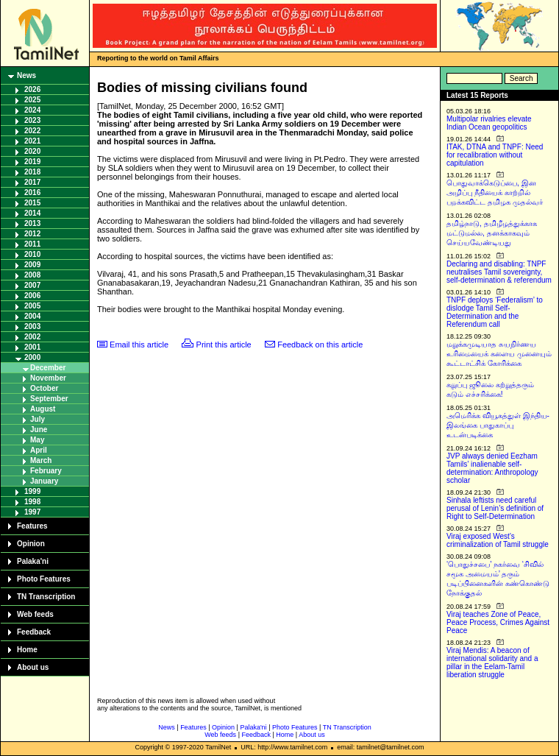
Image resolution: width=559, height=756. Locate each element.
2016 (32, 192)
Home (27, 650)
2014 (32, 213)
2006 (32, 296)
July (38, 419)
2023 (32, 120)
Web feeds (35, 614)
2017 (32, 182)
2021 (32, 141)
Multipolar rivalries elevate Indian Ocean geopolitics (489, 123)
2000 (32, 357)
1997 (32, 512)
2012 (32, 234)
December (48, 368)
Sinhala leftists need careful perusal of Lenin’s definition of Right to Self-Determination (495, 508)
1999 (32, 491)
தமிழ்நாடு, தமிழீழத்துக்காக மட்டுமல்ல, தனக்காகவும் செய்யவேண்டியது (492, 233)
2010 (32, 254)
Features (32, 526)
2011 (32, 244)
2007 (32, 285)
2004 (32, 316)
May (37, 440)
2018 (32, 172)
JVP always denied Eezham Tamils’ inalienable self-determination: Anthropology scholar (492, 468)
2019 (32, 162)
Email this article (139, 345)
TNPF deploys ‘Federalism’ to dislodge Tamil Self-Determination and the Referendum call (495, 312)
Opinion (31, 544)
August (43, 409)
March (41, 460)
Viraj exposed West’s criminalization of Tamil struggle (498, 540)
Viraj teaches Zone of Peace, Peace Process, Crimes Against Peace (498, 622)
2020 (32, 151)
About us (33, 667)
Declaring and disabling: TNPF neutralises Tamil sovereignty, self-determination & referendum (499, 272)
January (44, 481)
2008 (32, 275)
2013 (32, 223)
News (26, 75)
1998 (32, 502)
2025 (32, 100)
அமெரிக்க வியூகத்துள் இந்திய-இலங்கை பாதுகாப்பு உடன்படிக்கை (498, 425)
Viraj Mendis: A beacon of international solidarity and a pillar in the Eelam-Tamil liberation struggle (492, 663)
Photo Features (44, 579)
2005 (32, 306)
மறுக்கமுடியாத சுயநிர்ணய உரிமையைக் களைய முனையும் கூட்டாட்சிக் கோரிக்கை (499, 354)
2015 (32, 203)
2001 (32, 347)
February (46, 471)
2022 (32, 131)
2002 (32, 337)
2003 (32, 326)
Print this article (224, 345)
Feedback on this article (320, 345)
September (49, 399)
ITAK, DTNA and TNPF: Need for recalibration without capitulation (495, 155)
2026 (32, 89)
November (48, 378)
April (39, 450)
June (39, 430)
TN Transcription (46, 597)
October (44, 388)
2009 (32, 265)
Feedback (34, 632)
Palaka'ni (33, 561)
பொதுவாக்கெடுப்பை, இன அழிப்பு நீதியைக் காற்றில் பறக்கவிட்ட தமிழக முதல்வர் (495, 192)
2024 (32, 110)
